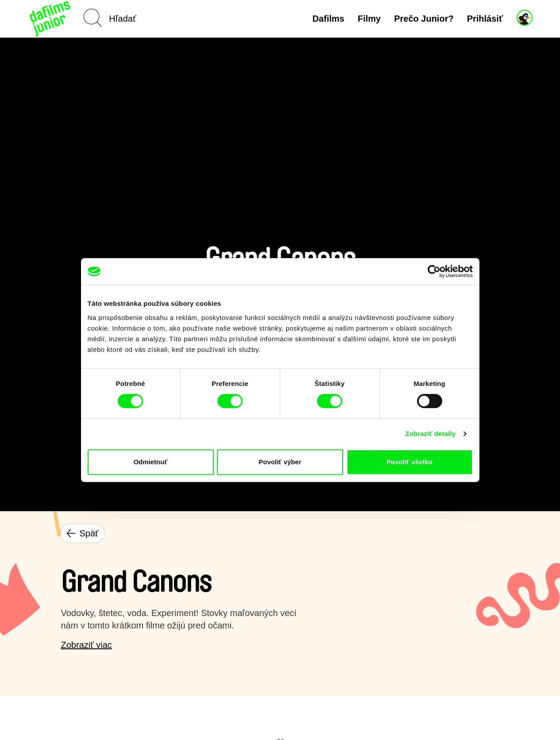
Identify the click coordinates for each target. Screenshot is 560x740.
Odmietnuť (150, 462)
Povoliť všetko (409, 462)
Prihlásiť (485, 19)
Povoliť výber (280, 462)
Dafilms (328, 19)
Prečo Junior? (424, 19)
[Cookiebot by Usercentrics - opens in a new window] (434, 271)
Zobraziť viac (87, 645)
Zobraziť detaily (430, 434)
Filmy (369, 19)
